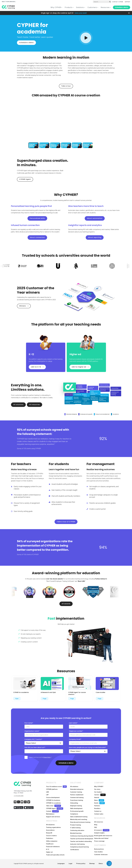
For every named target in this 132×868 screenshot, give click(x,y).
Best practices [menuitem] (99, 849)
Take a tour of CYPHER (66, 522)
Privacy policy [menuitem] (81, 864)
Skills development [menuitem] (76, 808)
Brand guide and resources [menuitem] (103, 836)
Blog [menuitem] (96, 825)
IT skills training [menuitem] (75, 828)
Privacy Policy (47, 757)
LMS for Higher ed (79, 367)
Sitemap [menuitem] (92, 864)
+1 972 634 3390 (19, 796)
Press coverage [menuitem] (99, 841)
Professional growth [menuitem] (77, 811)
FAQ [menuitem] (96, 827)
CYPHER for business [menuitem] (53, 800)
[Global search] (102, 2)
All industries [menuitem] (50, 825)
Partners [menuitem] (97, 806)
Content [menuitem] (52, 811)
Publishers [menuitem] (50, 838)
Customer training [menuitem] (76, 792)
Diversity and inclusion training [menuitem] (80, 822)
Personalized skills (37, 218)
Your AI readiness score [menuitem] (56, 787)
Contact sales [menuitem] (99, 814)
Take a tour (66, 86)
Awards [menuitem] (97, 798)
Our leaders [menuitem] (98, 792)
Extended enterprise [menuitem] (77, 789)
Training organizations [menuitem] (53, 827)
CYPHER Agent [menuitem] (55, 809)
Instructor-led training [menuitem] (77, 844)
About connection (37, 237)
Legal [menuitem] (70, 864)
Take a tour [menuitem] (54, 806)
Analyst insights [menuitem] (99, 833)
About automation (95, 218)
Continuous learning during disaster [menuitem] (82, 836)
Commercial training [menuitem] (77, 798)
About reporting (95, 237)
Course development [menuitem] (53, 798)
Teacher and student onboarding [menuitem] (81, 841)
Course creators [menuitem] (51, 836)
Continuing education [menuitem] (77, 830)
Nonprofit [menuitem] (49, 833)
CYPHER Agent (25, 179)
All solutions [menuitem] (74, 787)
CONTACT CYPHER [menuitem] (118, 2)
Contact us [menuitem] (98, 811)
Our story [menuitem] (97, 789)
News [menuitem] (99, 800)
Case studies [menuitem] (98, 852)
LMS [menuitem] (47, 792)
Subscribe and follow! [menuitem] (101, 838)
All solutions (18, 405)
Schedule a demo (122, 7)
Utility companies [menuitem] (52, 841)
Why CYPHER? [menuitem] (99, 787)
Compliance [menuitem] (74, 814)
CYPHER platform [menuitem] (52, 789)
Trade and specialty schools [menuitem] (55, 855)
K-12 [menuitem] (48, 849)
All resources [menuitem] (99, 822)
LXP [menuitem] (47, 795)
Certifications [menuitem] (75, 850)
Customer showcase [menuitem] (101, 855)
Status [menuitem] (101, 864)
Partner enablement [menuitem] (77, 795)
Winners (23, 306)
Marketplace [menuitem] (50, 814)
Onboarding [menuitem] (74, 803)
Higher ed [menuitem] (49, 852)
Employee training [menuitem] (76, 806)
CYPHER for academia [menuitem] (53, 803)
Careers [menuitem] (100, 795)
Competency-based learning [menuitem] (79, 847)
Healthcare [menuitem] (50, 844)
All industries (35, 405)
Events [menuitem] (100, 803)
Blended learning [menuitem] (76, 833)
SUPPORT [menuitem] (128, 2)
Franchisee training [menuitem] (77, 800)
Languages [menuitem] (61, 864)
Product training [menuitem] (76, 825)
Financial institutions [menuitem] (53, 847)
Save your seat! (81, 13)
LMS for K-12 (36, 367)
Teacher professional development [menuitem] (82, 839)
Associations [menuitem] (50, 830)
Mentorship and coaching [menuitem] (79, 819)
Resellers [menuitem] (97, 808)
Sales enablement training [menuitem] (79, 817)
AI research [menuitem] (102, 830)
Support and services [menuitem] (53, 817)
